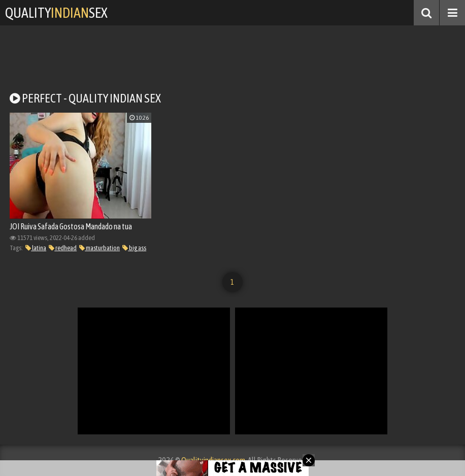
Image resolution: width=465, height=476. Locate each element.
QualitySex (56, 13)
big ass (134, 248)
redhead (63, 248)
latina (36, 248)
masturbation (99, 248)
